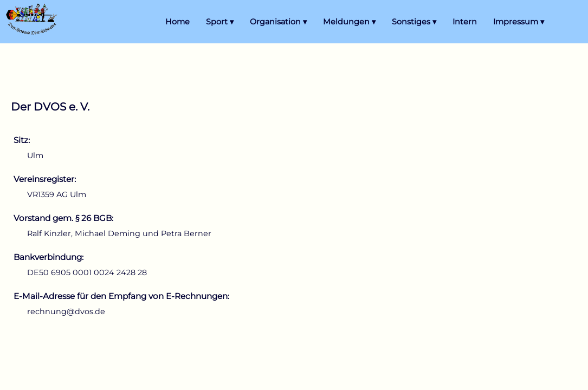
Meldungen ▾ (349, 22)
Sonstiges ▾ (414, 22)
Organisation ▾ (278, 22)
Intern (465, 22)
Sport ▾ (220, 22)
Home (177, 22)
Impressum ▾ (519, 22)
